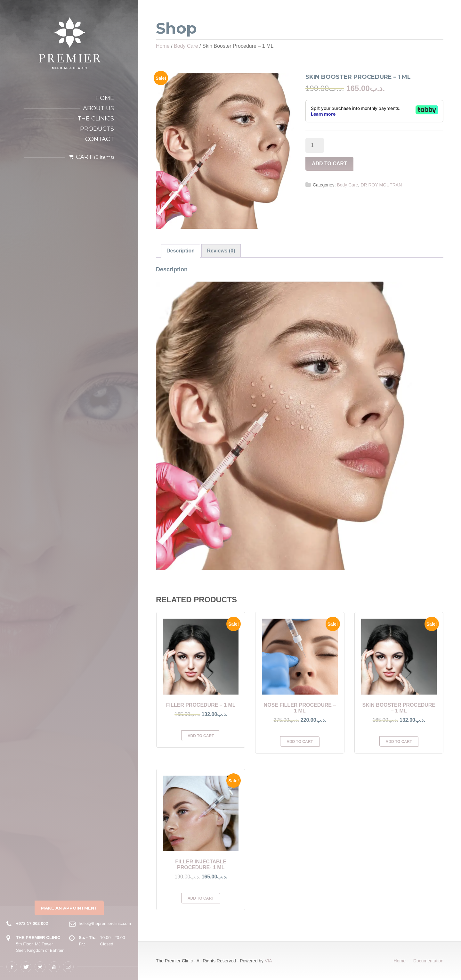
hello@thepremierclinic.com (105, 923)
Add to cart (329, 164)
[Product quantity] (315, 145)
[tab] (181, 251)
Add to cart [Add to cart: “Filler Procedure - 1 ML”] (201, 736)
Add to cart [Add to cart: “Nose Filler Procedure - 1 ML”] (300, 742)
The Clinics (96, 119)
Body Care (186, 46)
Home (105, 98)
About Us (98, 108)
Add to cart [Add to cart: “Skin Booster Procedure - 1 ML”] (399, 742)
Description (181, 251)
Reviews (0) (221, 251)
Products (97, 129)
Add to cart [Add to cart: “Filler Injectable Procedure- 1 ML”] (201, 898)
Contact (100, 139)
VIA (268, 961)
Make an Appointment (69, 908)
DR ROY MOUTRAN (381, 185)
